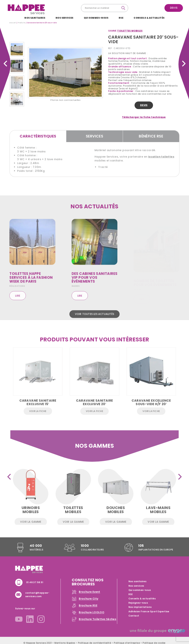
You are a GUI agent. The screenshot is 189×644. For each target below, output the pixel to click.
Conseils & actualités (149, 18)
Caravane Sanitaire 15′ (184, 63)
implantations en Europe (156, 554)
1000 (85, 550)
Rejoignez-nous (138, 607)
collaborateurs (92, 554)
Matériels (36, 554)
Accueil (13, 23)
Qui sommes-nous (96, 18)
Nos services (65, 18)
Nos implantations (140, 611)
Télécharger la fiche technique (144, 117)
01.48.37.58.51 (35, 586)
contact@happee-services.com (37, 599)
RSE (121, 18)
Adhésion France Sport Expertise (149, 615)
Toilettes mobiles (130, 31)
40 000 (36, 550)
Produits (22, 23)
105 (141, 550)
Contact (134, 620)
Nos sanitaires (35, 18)
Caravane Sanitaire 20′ (5, 63)
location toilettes (161, 157)
